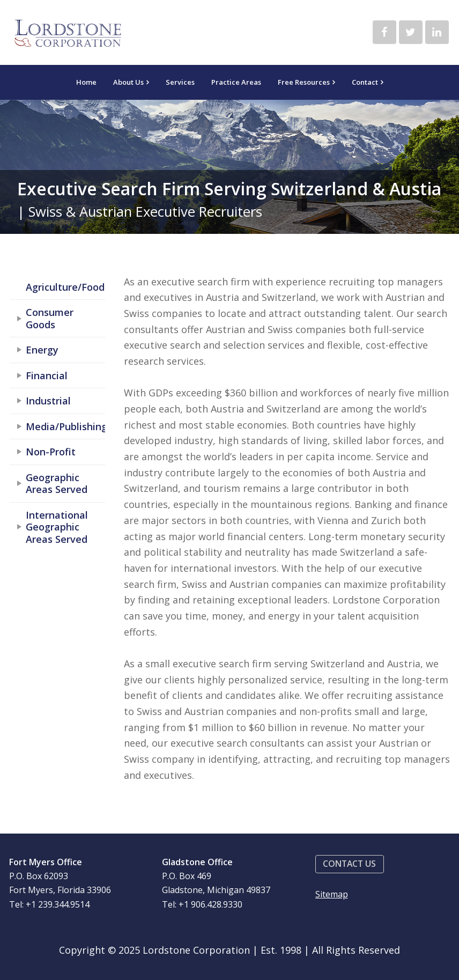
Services (180, 82)
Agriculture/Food (65, 287)
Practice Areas (236, 82)
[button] (350, 864)
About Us (128, 82)
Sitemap (332, 894)
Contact (365, 82)
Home (86, 82)
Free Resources (304, 82)
